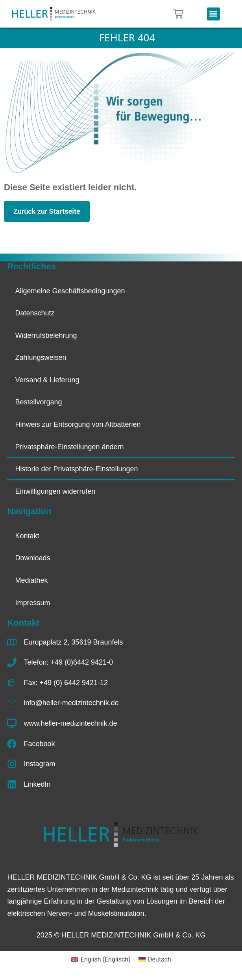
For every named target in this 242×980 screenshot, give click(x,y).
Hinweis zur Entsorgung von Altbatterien (78, 424)
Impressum (32, 603)
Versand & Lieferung (47, 380)
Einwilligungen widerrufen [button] (55, 491)
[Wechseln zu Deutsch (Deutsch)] (155, 960)
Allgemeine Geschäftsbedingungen (70, 291)
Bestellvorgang (38, 402)
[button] (213, 14)
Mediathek (31, 580)
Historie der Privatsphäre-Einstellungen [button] (76, 469)
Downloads (32, 558)
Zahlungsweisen (41, 358)
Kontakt (27, 536)
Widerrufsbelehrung (46, 335)
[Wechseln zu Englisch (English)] (101, 960)
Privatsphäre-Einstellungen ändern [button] (69, 447)
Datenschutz (35, 313)
